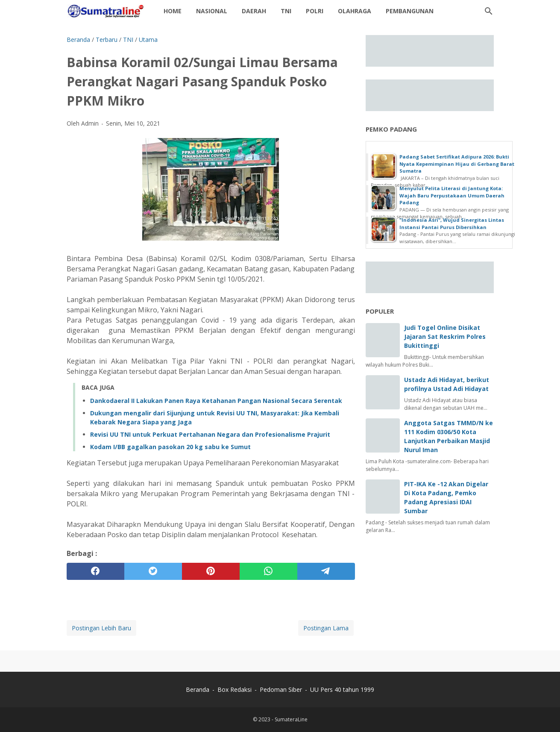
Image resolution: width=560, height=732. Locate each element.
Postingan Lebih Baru (101, 628)
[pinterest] (211, 571)
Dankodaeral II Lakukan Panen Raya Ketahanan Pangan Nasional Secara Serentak (216, 401)
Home (173, 11)
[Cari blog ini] (489, 11)
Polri (315, 11)
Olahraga (355, 11)
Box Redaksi (235, 689)
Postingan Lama (326, 628)
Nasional (212, 11)
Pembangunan (410, 11)
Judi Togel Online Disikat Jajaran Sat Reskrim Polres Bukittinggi (445, 337)
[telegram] (326, 571)
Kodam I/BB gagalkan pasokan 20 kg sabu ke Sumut (170, 447)
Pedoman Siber (281, 689)
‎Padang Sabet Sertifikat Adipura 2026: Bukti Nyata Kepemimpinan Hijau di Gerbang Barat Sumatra (457, 164)
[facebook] (95, 571)
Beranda (198, 689)
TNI (286, 11)
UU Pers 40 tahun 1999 (342, 689)
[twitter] (153, 571)
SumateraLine (291, 719)
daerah (254, 11)
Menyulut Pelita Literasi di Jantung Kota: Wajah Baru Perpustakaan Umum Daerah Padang (452, 195)
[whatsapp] (268, 571)
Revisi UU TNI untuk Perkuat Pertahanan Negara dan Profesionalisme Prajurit (210, 434)
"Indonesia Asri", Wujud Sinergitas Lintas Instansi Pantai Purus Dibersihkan (452, 223)
